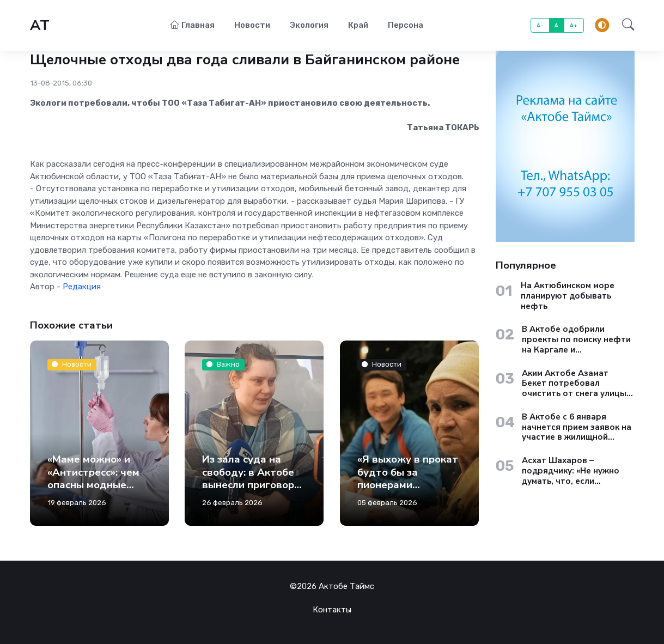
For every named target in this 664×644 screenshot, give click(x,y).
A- (540, 25)
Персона (406, 25)
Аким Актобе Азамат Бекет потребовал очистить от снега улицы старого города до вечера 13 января (578, 384)
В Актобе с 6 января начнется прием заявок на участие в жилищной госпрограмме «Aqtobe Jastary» (577, 427)
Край (358, 25)
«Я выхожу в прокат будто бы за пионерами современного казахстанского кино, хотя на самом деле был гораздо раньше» (408, 504)
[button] (625, 26)
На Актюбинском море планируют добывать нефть (568, 296)
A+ (574, 25)
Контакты (332, 610)
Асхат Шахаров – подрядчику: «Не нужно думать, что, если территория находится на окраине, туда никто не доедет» (577, 471)
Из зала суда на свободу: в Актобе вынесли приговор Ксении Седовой (248, 478)
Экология (309, 25)
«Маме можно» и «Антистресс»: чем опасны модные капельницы (93, 478)
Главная (192, 25)
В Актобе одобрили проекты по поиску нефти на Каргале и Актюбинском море (576, 339)
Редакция (82, 287)
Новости (252, 25)
